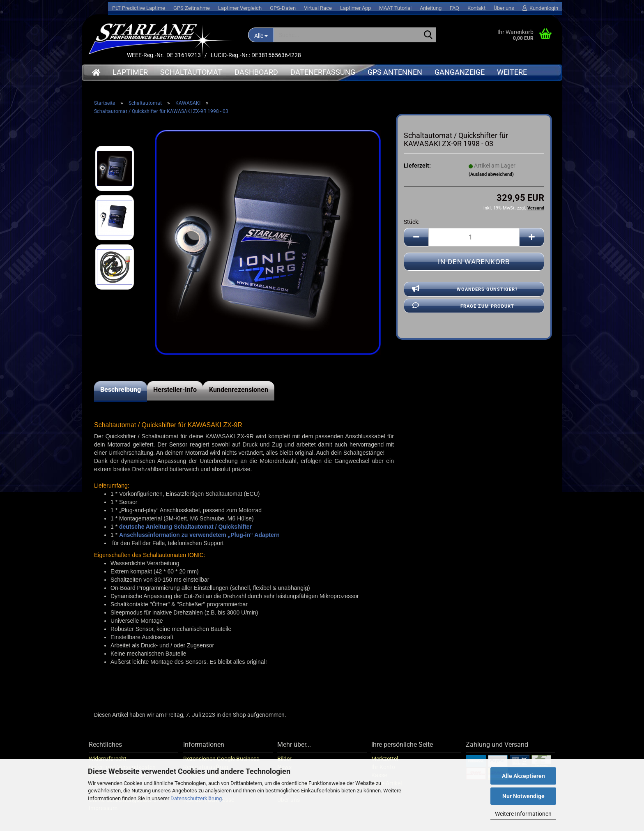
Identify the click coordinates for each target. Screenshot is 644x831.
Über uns (504, 8)
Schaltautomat (191, 72)
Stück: (412, 222)
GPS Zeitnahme (192, 8)
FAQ (454, 8)
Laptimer (130, 72)
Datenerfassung (323, 72)
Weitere (512, 72)
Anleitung (431, 8)
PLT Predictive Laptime (139, 8)
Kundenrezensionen (239, 390)
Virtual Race (318, 8)
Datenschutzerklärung (196, 798)
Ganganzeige (460, 72)
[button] (416, 237)
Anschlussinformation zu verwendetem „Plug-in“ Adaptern (199, 535)
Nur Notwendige (523, 796)
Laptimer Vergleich (240, 8)
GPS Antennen (395, 72)
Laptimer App (355, 8)
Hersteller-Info (175, 390)
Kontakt (476, 8)
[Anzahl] (474, 237)
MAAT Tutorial (395, 8)
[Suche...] (261, 35)
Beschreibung (121, 390)
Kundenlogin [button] (540, 8)
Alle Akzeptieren (523, 776)
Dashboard (256, 72)
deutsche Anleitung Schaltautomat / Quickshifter (185, 527)
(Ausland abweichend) (491, 174)
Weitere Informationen (523, 814)
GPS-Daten (283, 8)
